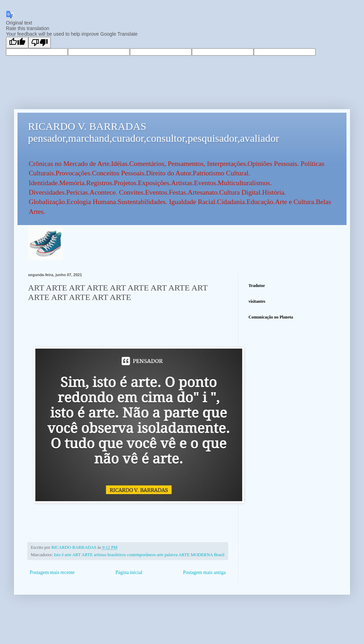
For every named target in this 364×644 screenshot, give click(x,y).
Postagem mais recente (52, 572)
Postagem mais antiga (204, 572)
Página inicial (129, 572)
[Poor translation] (40, 43)
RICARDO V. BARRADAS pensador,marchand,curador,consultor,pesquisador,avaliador (153, 132)
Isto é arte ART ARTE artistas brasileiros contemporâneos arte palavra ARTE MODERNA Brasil (139, 555)
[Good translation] (17, 43)
